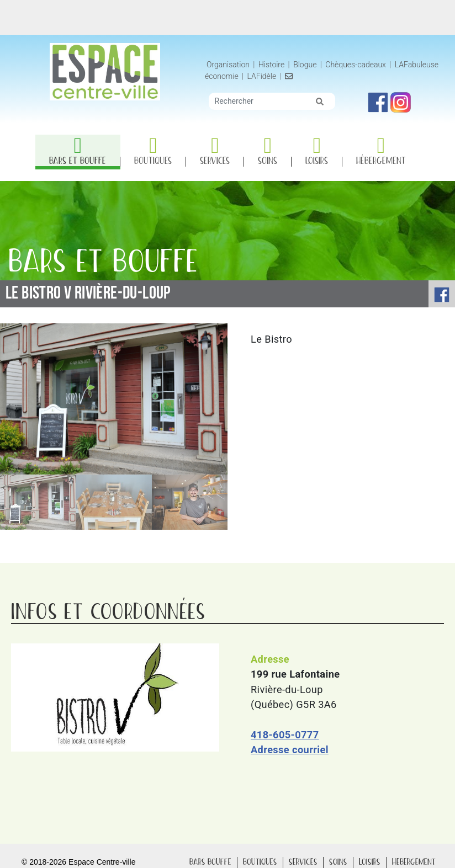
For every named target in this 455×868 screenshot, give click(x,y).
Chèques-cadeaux (356, 65)
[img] (320, 102)
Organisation (228, 65)
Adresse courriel (290, 750)
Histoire (273, 65)
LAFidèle (262, 76)
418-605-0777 (285, 735)
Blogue (305, 65)
